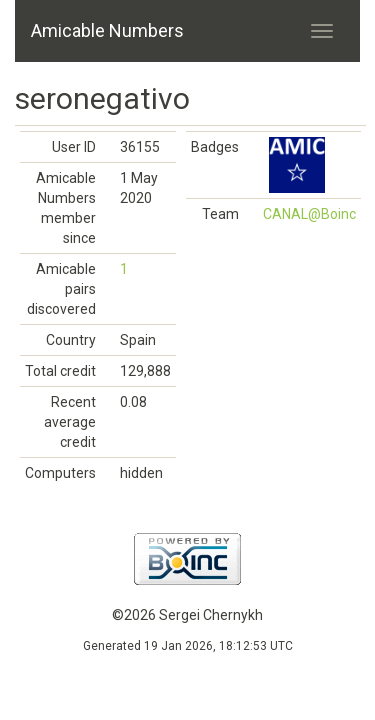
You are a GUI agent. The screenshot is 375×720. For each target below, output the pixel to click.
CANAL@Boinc (309, 214)
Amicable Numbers (107, 30)
